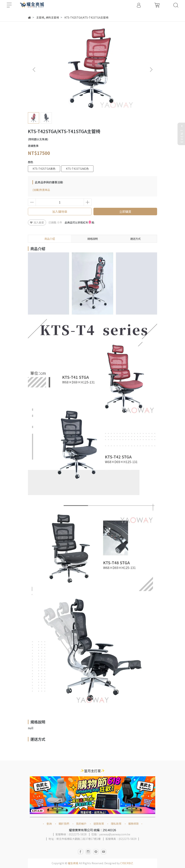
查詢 (49, 824)
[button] (151, 69)
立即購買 (125, 212)
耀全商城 (73, 863)
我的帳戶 (81, 824)
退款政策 (99, 824)
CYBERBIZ (127, 863)
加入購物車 (60, 212)
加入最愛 (37, 222)
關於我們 (64, 824)
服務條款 (134, 824)
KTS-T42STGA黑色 (44, 169)
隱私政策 (116, 824)
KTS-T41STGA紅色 (77, 169)
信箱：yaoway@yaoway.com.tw (111, 834)
